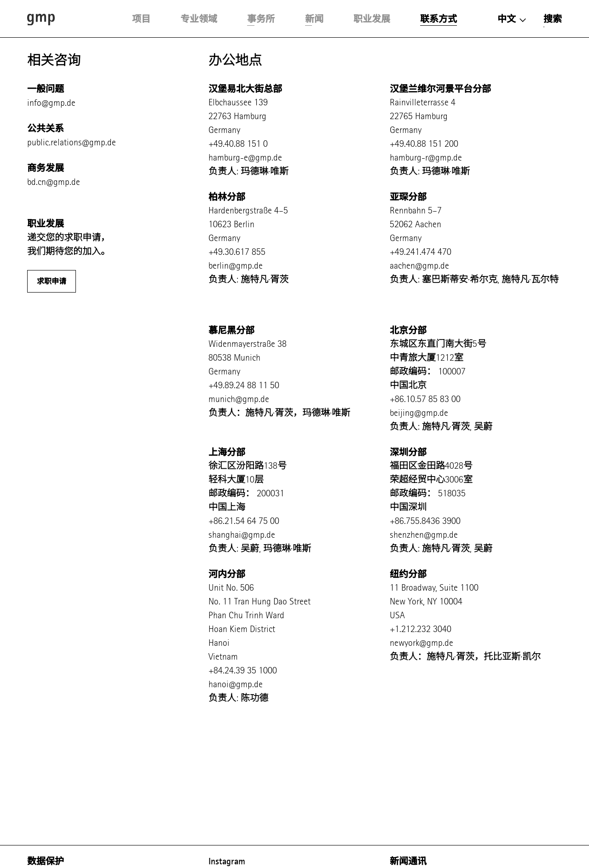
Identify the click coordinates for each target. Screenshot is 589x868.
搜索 (553, 19)
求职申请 (52, 281)
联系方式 (439, 19)
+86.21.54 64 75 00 (244, 521)
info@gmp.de (51, 103)
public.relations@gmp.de (72, 142)
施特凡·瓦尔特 (530, 279)
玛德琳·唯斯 (265, 171)
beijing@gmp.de (419, 413)
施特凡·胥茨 (265, 279)
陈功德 (254, 698)
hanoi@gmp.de (236, 684)
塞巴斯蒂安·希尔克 (460, 279)
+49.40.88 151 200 (424, 144)
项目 (141, 19)
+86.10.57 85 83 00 (425, 399)
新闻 (314, 19)
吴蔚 (483, 427)
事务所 (261, 19)
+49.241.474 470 (421, 252)
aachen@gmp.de (419, 266)
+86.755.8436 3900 (425, 521)
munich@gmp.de (239, 399)
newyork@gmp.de (422, 643)
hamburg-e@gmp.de (245, 158)
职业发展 (372, 19)
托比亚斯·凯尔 (513, 657)
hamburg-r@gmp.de (426, 158)
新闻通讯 (408, 861)
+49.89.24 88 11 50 (244, 385)
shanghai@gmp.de (242, 535)
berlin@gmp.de (236, 266)
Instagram (227, 861)
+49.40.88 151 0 (238, 144)
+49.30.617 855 (237, 252)
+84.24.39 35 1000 (243, 670)
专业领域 (199, 19)
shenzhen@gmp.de (424, 535)
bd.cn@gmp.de (54, 182)
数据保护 (46, 861)
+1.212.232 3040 (421, 629)
